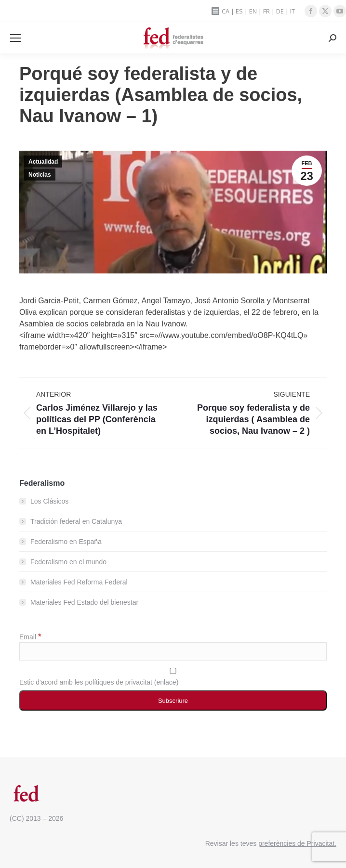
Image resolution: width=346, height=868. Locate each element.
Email (30, 637)
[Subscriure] (173, 700)
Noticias (40, 175)
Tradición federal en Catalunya (76, 521)
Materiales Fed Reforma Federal (79, 582)
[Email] (173, 651)
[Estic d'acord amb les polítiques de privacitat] (173, 671)
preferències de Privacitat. (297, 843)
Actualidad (43, 162)
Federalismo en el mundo (68, 562)
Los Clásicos (49, 501)
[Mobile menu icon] (15, 38)
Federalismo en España (66, 542)
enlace (166, 682)
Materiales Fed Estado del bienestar (84, 602)
